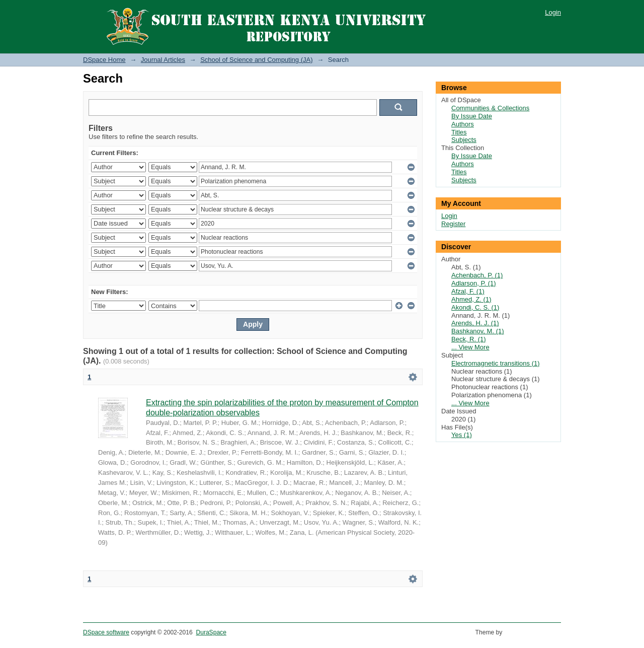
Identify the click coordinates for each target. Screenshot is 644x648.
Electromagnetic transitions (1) (496, 363)
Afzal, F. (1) (468, 291)
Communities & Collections (490, 108)
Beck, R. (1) (469, 339)
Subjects (464, 140)
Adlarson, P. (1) (474, 283)
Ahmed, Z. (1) (471, 299)
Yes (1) (462, 435)
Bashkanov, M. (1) (478, 331)
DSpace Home (104, 60)
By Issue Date (472, 116)
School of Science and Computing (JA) (256, 60)
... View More (470, 347)
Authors (463, 124)
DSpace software (106, 632)
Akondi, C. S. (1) (475, 307)
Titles (459, 132)
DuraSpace (211, 632)
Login (553, 12)
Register (453, 224)
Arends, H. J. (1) (475, 323)
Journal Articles (163, 60)
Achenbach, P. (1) (477, 275)
